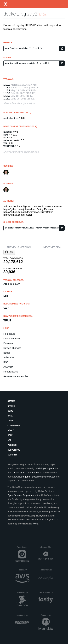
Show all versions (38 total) (18, 103)
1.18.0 (7, 93)
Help (10, 435)
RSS (6, 362)
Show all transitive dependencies (21, 152)
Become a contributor (43, 477)
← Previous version (17, 247)
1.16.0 (7, 99)
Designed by (47, 547)
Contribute (14, 426)
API (9, 440)
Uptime (11, 406)
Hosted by (24, 570)
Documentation (12, 338)
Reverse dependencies (16, 376)
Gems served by (46, 592)
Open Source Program (20, 495)
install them (19, 473)
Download (9, 343)
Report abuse (11, 372)
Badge (7, 353)
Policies (12, 445)
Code (10, 411)
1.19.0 (7, 85)
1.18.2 (7, 87)
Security (12, 455)
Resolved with (46, 570)
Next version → (54, 247)
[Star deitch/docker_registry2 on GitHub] (9, 252)
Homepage (9, 334)
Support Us (14, 450)
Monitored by (23, 592)
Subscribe (9, 357)
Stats (11, 421)
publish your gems (45, 468)
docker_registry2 (20, 14)
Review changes (12, 348)
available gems (22, 477)
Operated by (23, 548)
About (11, 430)
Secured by (47, 615)
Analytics (8, 367)
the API (35, 473)
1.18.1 (7, 90)
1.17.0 (7, 96)
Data (10, 416)
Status (11, 401)
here (35, 524)
